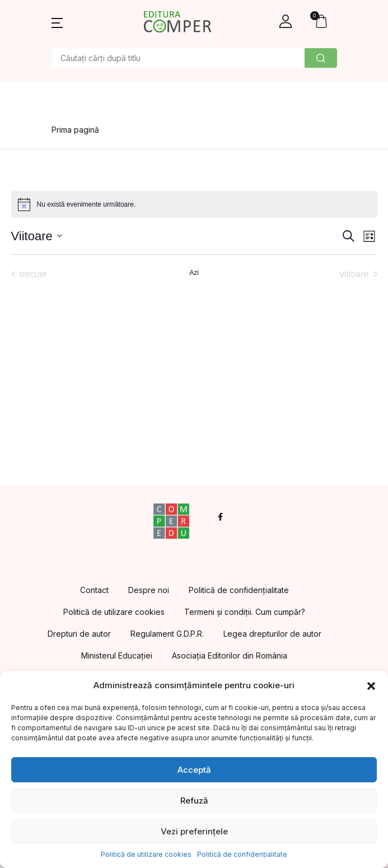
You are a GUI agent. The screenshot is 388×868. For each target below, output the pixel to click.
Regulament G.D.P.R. (167, 634)
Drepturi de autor (79, 634)
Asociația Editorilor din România (230, 655)
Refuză (194, 801)
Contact (94, 590)
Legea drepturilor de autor (272, 634)
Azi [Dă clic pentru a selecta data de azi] (194, 273)
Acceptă (194, 770)
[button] (371, 685)
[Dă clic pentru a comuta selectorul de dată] (37, 236)
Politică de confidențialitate (242, 854)
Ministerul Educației (117, 655)
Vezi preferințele (194, 831)
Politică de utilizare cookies (146, 854)
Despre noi (149, 590)
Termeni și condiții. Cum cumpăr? (245, 612)
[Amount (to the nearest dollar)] (178, 58)
